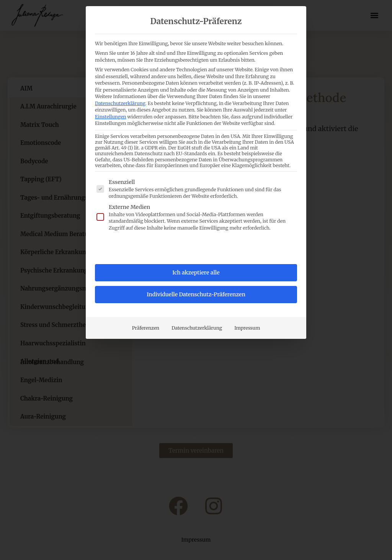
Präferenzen (146, 328)
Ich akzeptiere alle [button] (196, 273)
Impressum (247, 328)
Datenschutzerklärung (120, 103)
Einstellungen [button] (111, 117)
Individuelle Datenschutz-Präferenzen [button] (196, 294)
